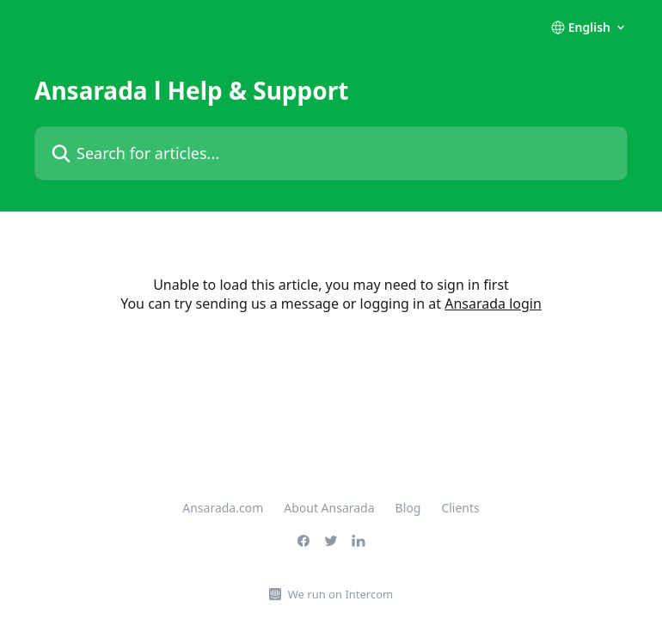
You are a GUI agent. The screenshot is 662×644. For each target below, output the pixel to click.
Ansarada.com (223, 508)
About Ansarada (329, 508)
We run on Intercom (340, 594)
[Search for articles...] (331, 153)
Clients (460, 508)
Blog (408, 508)
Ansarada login (493, 304)
